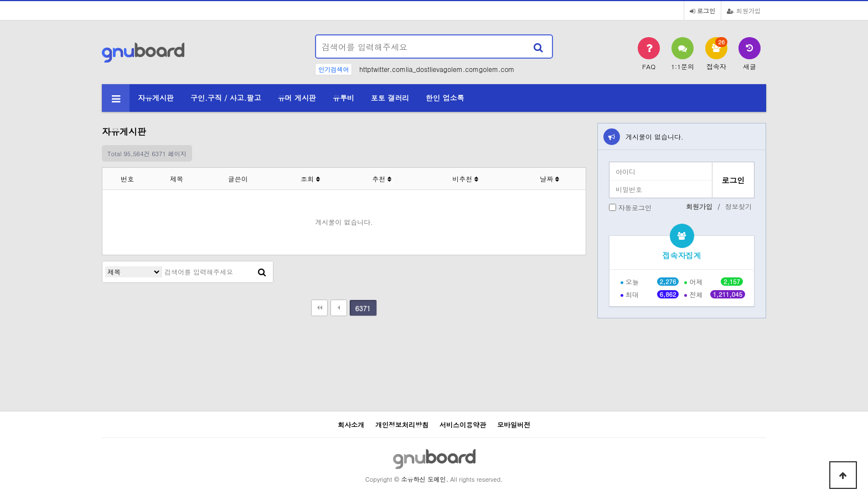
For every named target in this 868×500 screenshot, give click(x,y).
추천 (382, 179)
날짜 (549, 179)
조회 (310, 179)
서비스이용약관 (463, 424)
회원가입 (744, 11)
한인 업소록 (445, 98)
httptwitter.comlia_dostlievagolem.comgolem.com (437, 69)
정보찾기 (738, 206)
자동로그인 (635, 207)
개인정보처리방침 (402, 424)
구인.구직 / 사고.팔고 (226, 98)
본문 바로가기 (0, 0)
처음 (319, 308)
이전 (339, 308)
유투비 (343, 98)
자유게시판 (156, 98)
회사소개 (351, 424)
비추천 (465, 179)
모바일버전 (514, 424)
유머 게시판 (297, 98)
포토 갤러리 (390, 98)
